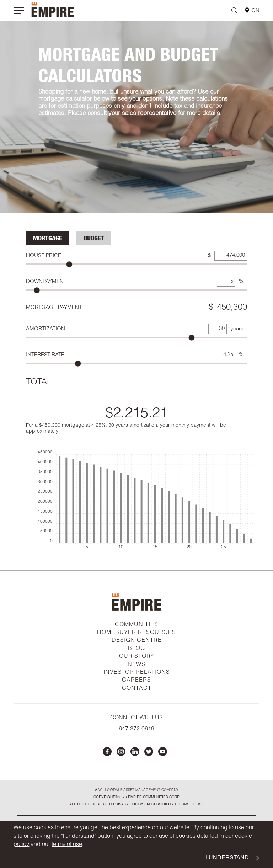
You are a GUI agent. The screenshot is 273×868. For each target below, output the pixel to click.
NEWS (136, 665)
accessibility (160, 805)
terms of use (67, 845)
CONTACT (137, 689)
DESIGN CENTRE (137, 641)
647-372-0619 (136, 729)
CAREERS (136, 681)
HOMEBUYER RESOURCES (136, 633)
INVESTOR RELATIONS (137, 673)
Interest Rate (45, 355)
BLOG (136, 649)
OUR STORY (137, 657)
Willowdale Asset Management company (138, 790)
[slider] (69, 264)
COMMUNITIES (136, 625)
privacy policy (128, 805)
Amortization (45, 329)
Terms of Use (190, 805)
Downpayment (46, 282)
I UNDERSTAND (232, 858)
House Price (44, 256)
